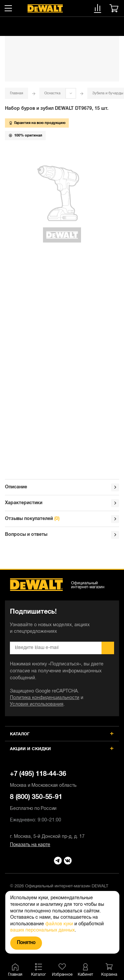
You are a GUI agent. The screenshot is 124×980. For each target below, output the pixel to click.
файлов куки (59, 924)
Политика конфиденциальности (45, 698)
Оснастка (52, 93)
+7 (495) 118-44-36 (62, 780)
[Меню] (8, 8)
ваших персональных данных (42, 930)
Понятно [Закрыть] (26, 943)
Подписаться (108, 648)
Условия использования (37, 704)
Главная (17, 93)
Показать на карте (30, 845)
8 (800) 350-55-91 (62, 803)
